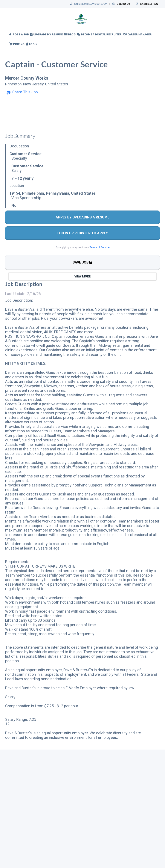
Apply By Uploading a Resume (82, 217)
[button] (22, 92)
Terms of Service (100, 247)
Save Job (82, 262)
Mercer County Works (27, 78)
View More (82, 276)
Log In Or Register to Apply (83, 233)
